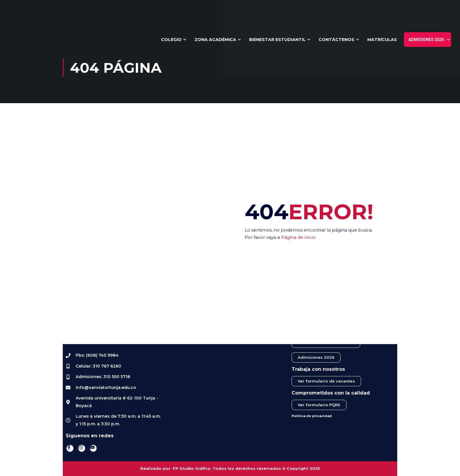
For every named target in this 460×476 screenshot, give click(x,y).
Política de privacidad (312, 416)
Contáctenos (336, 40)
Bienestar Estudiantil (277, 40)
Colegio (171, 40)
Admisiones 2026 (426, 40)
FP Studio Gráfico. (192, 468)
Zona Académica (215, 40)
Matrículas (382, 40)
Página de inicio (298, 237)
